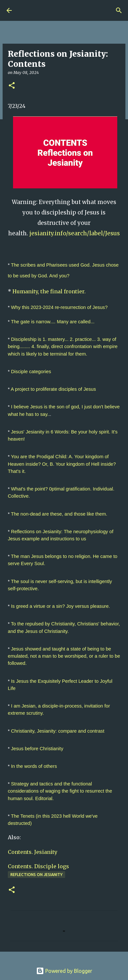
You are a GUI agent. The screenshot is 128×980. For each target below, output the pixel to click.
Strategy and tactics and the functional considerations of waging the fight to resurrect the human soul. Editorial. (61, 791)
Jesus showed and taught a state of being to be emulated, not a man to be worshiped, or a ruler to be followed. (65, 656)
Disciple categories (31, 372)
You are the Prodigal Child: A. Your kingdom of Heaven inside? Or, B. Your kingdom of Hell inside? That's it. (62, 464)
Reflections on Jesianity (36, 875)
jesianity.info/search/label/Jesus (75, 233)
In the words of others (34, 766)
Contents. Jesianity (33, 852)
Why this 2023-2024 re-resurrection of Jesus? (59, 307)
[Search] (119, 10)
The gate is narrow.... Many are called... (53, 322)
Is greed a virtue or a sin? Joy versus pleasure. (61, 606)
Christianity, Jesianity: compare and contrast (58, 731)
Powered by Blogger (64, 971)
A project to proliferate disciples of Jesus (53, 389)
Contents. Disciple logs (39, 866)
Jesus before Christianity (37, 749)
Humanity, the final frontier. (49, 291)
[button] (12, 86)
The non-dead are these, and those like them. (59, 514)
